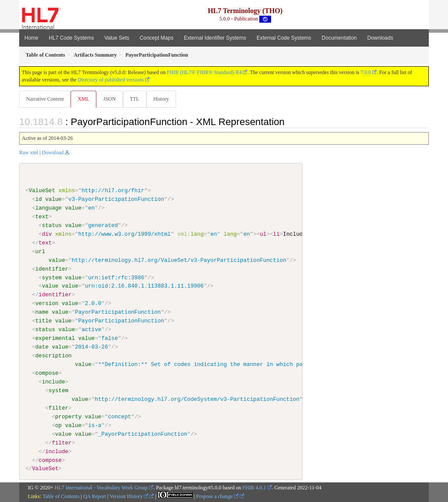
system (52, 278)
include (53, 382)
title (44, 321)
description (53, 356)
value (54, 200)
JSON (111, 99)
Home (31, 38)
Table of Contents (61, 497)
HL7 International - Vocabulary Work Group (101, 488)
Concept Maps (157, 38)
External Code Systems (284, 38)
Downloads (380, 38)
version (47, 304)
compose (47, 373)
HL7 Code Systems (71, 38)
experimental (55, 339)
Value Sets (117, 38)
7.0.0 (366, 72)
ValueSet (42, 191)
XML (84, 99)
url (40, 252)
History (165, 99)
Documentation (339, 38)
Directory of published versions (111, 80)
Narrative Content (45, 99)
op (58, 425)
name (42, 312)
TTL (137, 99)
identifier (52, 269)
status (52, 226)
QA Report (95, 497)
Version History (129, 497)
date (42, 347)
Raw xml (29, 153)
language (49, 208)
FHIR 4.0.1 (254, 488)
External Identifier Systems (215, 38)
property (68, 417)
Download (53, 153)
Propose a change (217, 497)
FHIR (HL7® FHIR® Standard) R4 (204, 72)
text (42, 217)
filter (58, 408)
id (39, 200)
